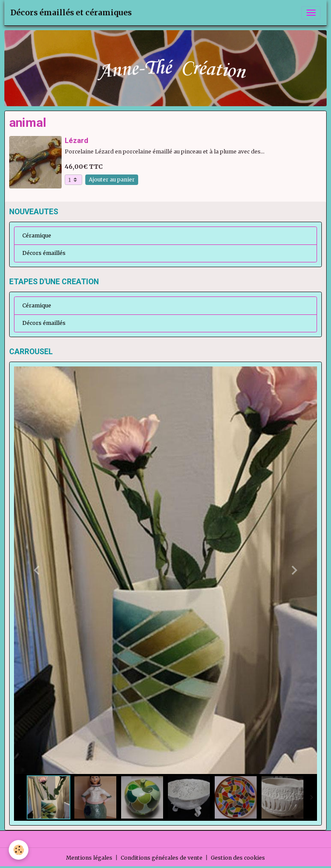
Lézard (77, 140)
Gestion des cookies (238, 858)
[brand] (71, 13)
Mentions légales (89, 858)
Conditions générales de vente (162, 858)
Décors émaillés (44, 253)
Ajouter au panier (112, 180)
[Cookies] (19, 850)
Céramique (37, 235)
